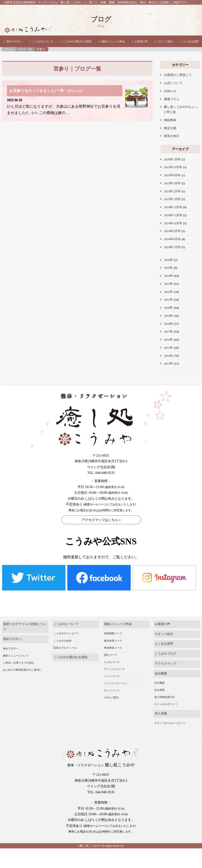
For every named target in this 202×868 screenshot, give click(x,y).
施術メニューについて (16, 645)
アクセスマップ (165, 653)
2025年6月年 (172, 175)
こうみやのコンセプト (66, 623)
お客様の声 (141, 41)
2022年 (169, 292)
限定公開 (170, 128)
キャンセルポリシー (166, 694)
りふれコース (112, 652)
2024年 (169, 276)
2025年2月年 (172, 191)
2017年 (169, 332)
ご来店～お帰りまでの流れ (18, 652)
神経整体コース (113, 638)
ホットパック (112, 680)
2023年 (169, 284)
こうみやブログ (165, 643)
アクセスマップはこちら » (101, 520)
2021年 (169, 300)
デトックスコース (114, 659)
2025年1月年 (172, 199)
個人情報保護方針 (165, 687)
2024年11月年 (173, 215)
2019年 (169, 316)
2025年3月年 (172, 183)
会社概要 (161, 663)
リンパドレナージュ (116, 673)
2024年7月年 (172, 247)
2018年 (169, 324)
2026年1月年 (172, 159)
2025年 (169, 268)
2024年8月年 (172, 239)
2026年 (169, 260)
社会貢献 (159, 680)
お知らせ (170, 91)
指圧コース (110, 645)
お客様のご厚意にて (178, 75)
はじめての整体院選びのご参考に (22, 660)
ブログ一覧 (25, 49)
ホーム (9, 49)
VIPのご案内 (111, 687)
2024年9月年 (172, 231)
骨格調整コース (113, 623)
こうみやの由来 (62, 630)
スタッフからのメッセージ (170, 713)
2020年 (169, 308)
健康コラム (172, 99)
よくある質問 (191, 41)
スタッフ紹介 (165, 41)
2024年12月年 (173, 207)
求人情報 (161, 703)
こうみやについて (43, 41)
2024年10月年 (173, 223)
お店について (173, 83)
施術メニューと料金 (113, 41)
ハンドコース (112, 666)
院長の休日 (172, 136)
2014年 (169, 356)
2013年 (169, 364)
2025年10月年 (173, 167)
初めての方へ (14, 41)
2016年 (169, 340)
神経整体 (170, 120)
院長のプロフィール (65, 638)
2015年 (169, 348)
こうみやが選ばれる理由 (77, 41)
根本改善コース (113, 630)
